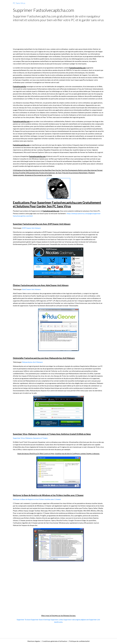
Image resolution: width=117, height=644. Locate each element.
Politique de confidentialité (79, 641)
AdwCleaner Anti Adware (31, 289)
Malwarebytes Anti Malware (32, 362)
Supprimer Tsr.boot (24, 620)
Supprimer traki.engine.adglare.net (76, 620)
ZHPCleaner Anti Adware (31, 228)
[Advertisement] (58, 35)
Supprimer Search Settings (41, 620)
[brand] (19, 3)
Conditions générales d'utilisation (55, 641)
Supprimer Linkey (57, 620)
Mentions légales (34, 641)
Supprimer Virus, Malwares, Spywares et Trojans (30, 438)
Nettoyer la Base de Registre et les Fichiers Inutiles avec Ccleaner (37, 499)
